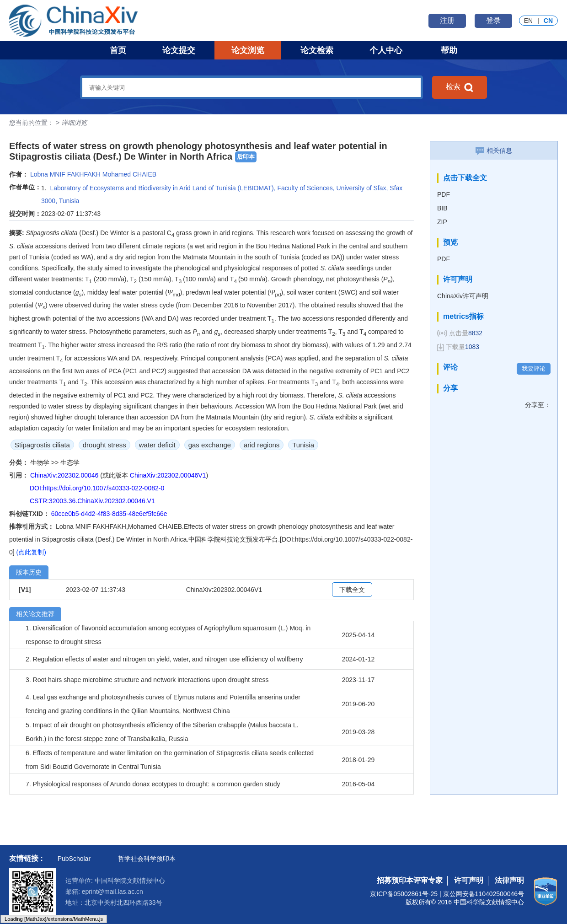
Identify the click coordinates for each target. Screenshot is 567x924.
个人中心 (386, 50)
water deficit (157, 445)
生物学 (41, 462)
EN (528, 21)
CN (548, 21)
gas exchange (210, 445)
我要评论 (534, 368)
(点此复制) (31, 552)
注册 (447, 20)
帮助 (449, 50)
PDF (444, 194)
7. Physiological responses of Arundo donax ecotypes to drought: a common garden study (153, 784)
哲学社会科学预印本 (147, 859)
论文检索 (317, 50)
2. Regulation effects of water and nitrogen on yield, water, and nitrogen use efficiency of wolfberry (164, 659)
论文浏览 (248, 50)
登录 (493, 20)
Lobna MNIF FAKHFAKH (65, 174)
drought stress (104, 445)
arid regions (262, 445)
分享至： (538, 405)
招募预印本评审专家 (410, 880)
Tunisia (303, 445)
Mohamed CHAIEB (129, 174)
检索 (460, 87)
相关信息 (494, 150)
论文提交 (179, 50)
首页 (118, 50)
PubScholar (74, 859)
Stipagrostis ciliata (42, 445)
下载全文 (352, 590)
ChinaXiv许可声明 (463, 296)
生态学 (70, 462)
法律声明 (509, 880)
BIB (442, 208)
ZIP (442, 222)
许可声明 (469, 880)
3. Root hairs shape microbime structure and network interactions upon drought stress (147, 680)
